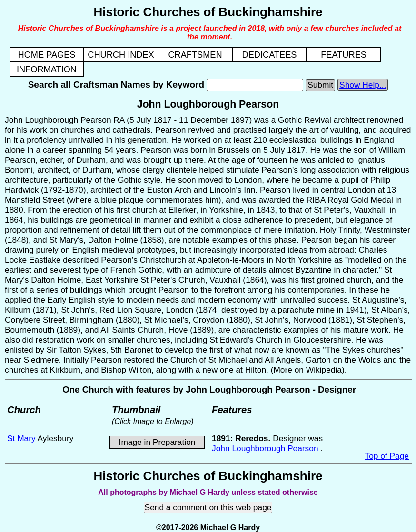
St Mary (21, 438)
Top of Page (387, 456)
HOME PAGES (47, 55)
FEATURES (344, 55)
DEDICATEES (270, 55)
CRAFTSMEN (195, 55)
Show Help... (363, 85)
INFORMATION (47, 69)
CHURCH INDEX (121, 55)
